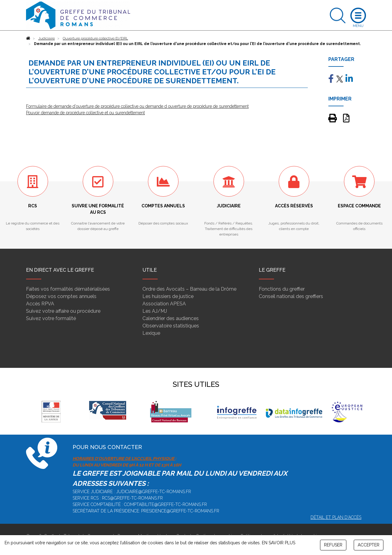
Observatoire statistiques (171, 326)
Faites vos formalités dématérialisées (68, 289)
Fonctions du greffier (282, 289)
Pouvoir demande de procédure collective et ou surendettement (85, 113)
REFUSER (333, 545)
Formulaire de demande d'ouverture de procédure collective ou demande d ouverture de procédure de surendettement (137, 106)
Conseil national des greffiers (291, 296)
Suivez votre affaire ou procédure (63, 311)
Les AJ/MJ (155, 311)
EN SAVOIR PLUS (279, 543)
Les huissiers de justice (168, 296)
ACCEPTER (369, 545)
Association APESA (164, 304)
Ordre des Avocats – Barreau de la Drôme (189, 289)
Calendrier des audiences (171, 318)
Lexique (151, 333)
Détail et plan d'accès (336, 517)
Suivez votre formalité (51, 318)
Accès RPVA (40, 304)
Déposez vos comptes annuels (61, 296)
